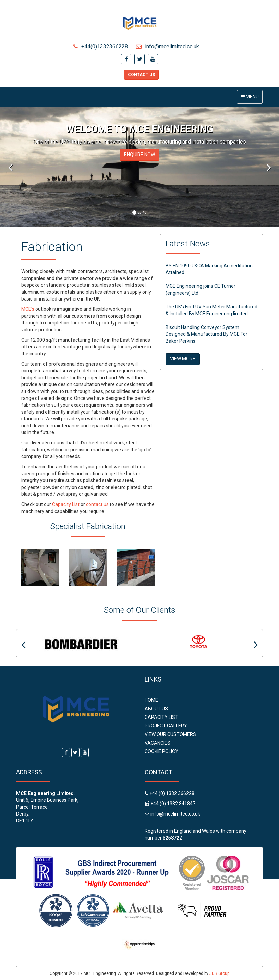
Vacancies (157, 743)
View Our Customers (170, 734)
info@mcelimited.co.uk (168, 46)
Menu (251, 99)
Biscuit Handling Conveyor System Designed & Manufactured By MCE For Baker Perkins (207, 334)
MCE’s (28, 309)
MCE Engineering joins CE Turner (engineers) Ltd (201, 290)
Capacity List (66, 504)
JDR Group (219, 973)
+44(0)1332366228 (101, 46)
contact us (97, 504)
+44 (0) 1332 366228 (171, 793)
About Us (156, 709)
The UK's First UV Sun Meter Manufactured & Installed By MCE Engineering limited (211, 310)
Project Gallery (166, 726)
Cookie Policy (161, 751)
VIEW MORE (183, 359)
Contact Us (141, 75)
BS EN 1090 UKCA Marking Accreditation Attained (209, 269)
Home (151, 700)
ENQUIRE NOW (139, 155)
